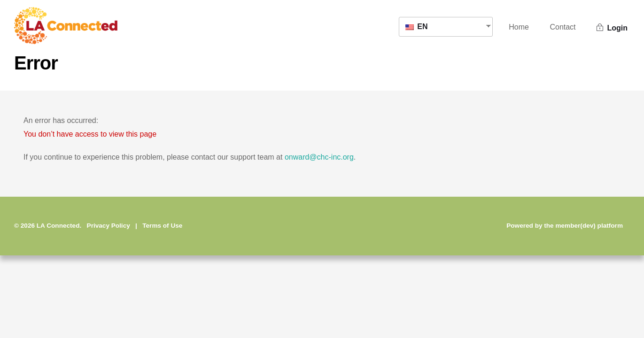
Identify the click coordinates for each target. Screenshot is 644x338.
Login (612, 28)
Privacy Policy (109, 226)
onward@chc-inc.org (319, 157)
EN (417, 27)
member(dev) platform (589, 226)
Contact (563, 27)
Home (519, 27)
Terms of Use (162, 226)
